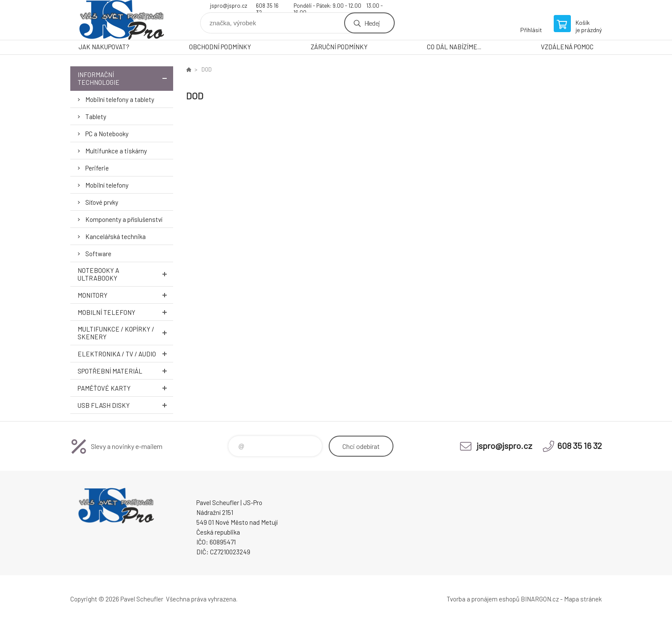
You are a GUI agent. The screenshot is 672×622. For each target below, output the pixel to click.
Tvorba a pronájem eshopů (483, 599)
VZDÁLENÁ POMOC (567, 47)
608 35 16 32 (267, 7)
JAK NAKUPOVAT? (104, 47)
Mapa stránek (583, 599)
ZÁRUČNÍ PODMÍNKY (339, 47)
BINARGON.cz (540, 599)
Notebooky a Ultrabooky (125, 274)
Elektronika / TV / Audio (125, 354)
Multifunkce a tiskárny (116, 151)
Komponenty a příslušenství (124, 219)
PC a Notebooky (107, 134)
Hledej (372, 23)
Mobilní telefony (107, 185)
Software (98, 254)
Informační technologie (125, 78)
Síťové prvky (102, 202)
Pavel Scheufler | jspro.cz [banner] (122, 20)
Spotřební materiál (125, 371)
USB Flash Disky (125, 405)
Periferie (97, 168)
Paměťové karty (125, 388)
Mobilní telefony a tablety (120, 99)
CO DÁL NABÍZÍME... (454, 47)
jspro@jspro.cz (229, 6)
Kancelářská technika (115, 236)
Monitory (125, 295)
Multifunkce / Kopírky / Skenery (125, 333)
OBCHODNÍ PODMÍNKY (220, 47)
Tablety (96, 117)
